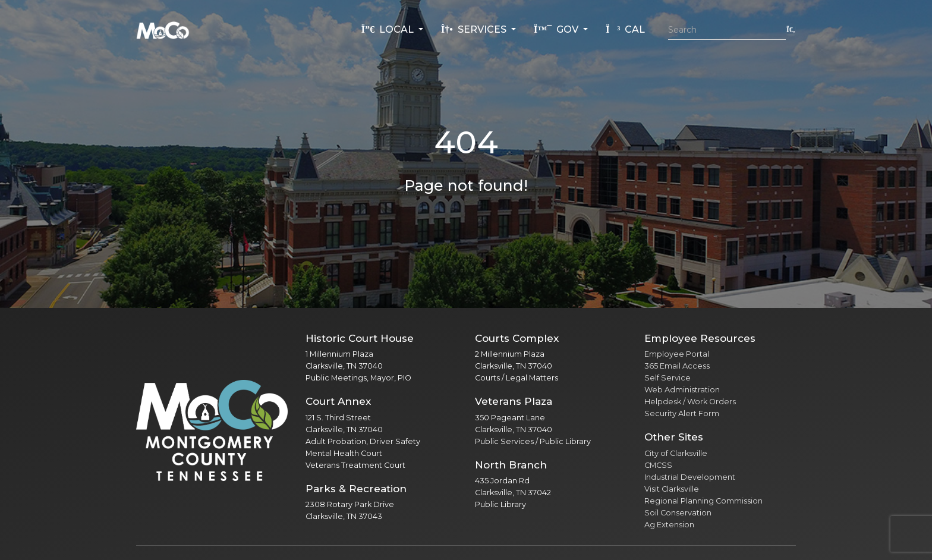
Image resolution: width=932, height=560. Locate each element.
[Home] (163, 30)
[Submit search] (791, 29)
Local (389, 29)
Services (475, 29)
